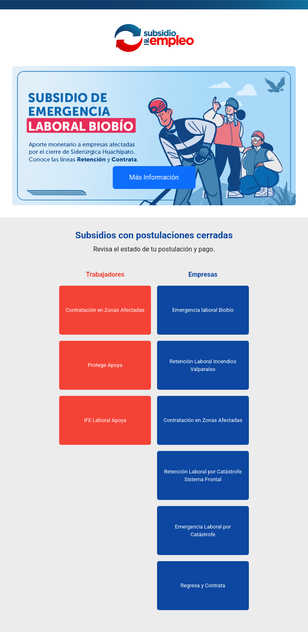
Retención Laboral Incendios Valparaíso (203, 365)
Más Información (154, 177)
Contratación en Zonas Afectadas (105, 310)
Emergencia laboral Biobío (203, 310)
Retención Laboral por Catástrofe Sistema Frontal (203, 476)
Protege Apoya (105, 365)
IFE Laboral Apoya (105, 420)
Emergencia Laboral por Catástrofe (203, 531)
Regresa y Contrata (203, 585)
